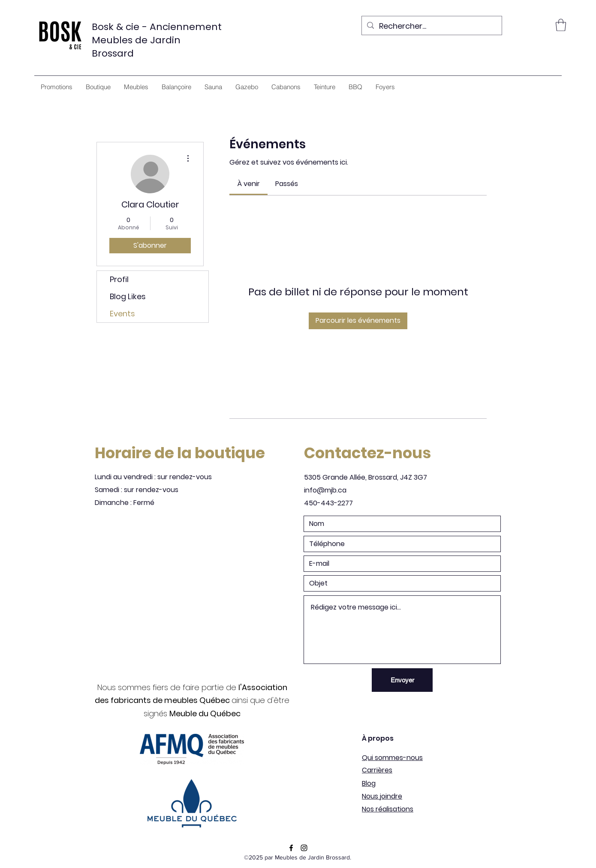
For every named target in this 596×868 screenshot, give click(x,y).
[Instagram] (304, 848)
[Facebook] (291, 848)
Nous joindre (382, 796)
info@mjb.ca (325, 490)
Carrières (377, 770)
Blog (369, 783)
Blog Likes (128, 296)
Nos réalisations (388, 809)
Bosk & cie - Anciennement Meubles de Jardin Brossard (157, 40)
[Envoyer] (402, 680)
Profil (119, 279)
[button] (561, 25)
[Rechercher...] (431, 26)
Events (122, 314)
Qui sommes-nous (392, 758)
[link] (248, 184)
